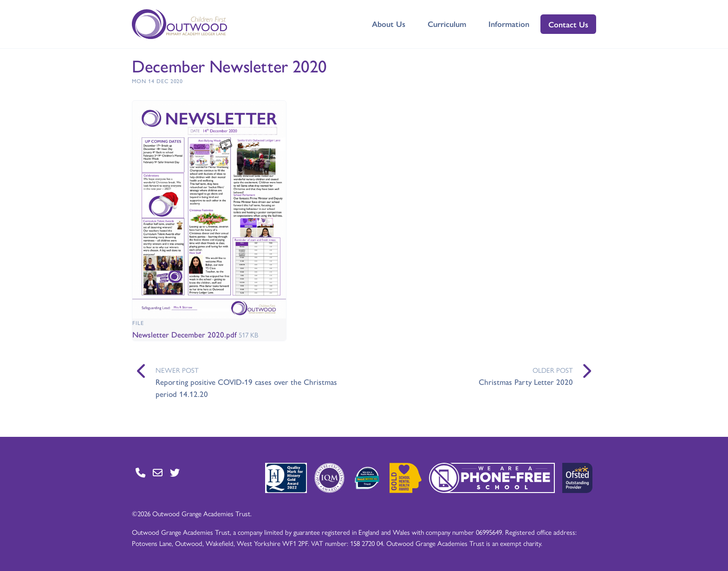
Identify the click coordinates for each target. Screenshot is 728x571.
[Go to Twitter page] (175, 472)
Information (509, 24)
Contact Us (568, 24)
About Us (389, 24)
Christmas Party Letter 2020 (526, 382)
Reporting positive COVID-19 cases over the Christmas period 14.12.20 (246, 388)
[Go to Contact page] (140, 472)
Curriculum (447, 24)
